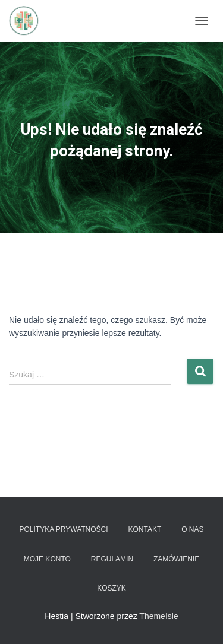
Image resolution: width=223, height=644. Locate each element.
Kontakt (145, 529)
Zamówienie (176, 559)
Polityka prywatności (63, 529)
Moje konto (47, 559)
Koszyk (111, 588)
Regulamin (112, 559)
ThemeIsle (158, 616)
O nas (192, 529)
